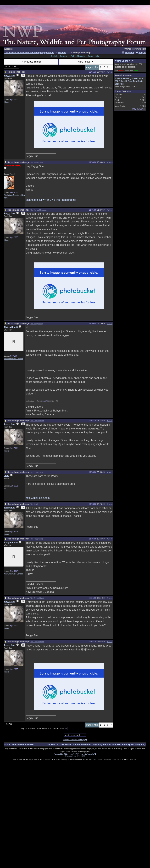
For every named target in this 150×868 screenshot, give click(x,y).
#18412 (110, 72)
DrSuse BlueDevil (134, 81)
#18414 (110, 210)
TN (5, 488)
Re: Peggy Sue (36, 162)
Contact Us (53, 744)
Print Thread (11, 66)
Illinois (6, 102)
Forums (62, 53)
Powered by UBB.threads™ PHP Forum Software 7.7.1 (75, 754)
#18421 (110, 642)
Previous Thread (31, 62)
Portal (54, 56)
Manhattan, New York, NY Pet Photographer (51, 200)
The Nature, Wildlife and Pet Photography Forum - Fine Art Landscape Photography (103, 744)
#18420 (110, 598)
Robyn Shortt (11, 327)
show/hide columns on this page (75, 740)
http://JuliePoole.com (38, 498)
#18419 (110, 539)
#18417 (110, 472)
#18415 (110, 324)
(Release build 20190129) (75, 756)
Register (128, 53)
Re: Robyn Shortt (37, 421)
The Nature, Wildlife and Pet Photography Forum (29, 53)
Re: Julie (34, 504)
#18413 (110, 162)
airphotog (119, 84)
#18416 (110, 421)
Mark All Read (27, 744)
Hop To (24, 729)
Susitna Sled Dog (123, 78)
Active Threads (78, 56)
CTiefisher (119, 81)
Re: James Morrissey (39, 210)
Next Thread (86, 62)
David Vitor (138, 78)
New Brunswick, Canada (13, 359)
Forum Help (93, 56)
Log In (141, 53)
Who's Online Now (124, 61)
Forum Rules (11, 744)
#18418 (110, 504)
